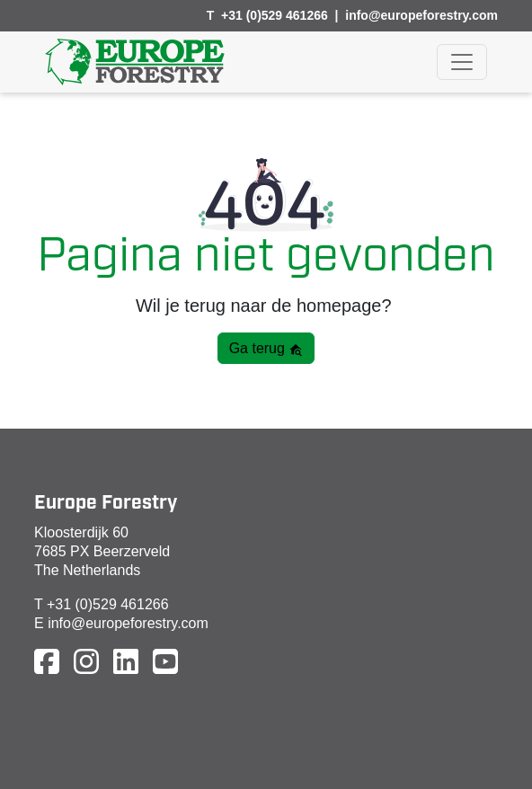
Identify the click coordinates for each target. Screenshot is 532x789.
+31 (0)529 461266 (275, 15)
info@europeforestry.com (421, 15)
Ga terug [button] (266, 349)
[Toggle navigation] (462, 62)
